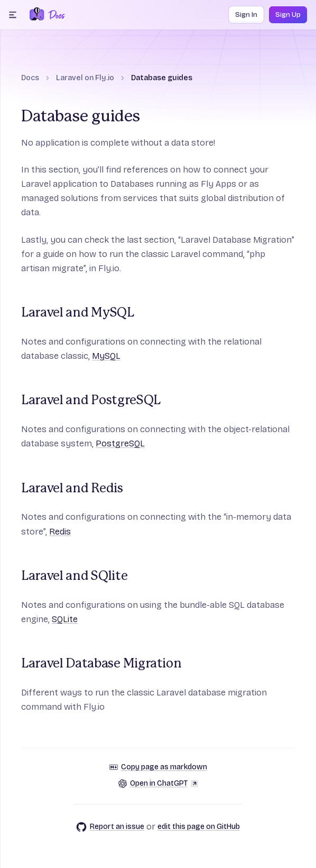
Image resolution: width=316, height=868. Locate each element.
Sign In (246, 15)
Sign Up (288, 15)
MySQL (106, 356)
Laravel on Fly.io (85, 78)
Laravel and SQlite (74, 576)
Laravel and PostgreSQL (91, 400)
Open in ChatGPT (158, 783)
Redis (60, 532)
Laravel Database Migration (101, 664)
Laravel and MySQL (78, 313)
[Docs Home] (55, 15)
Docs (30, 78)
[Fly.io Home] (37, 15)
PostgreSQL (120, 443)
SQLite (65, 619)
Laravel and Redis (72, 489)
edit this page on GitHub (199, 827)
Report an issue (110, 827)
